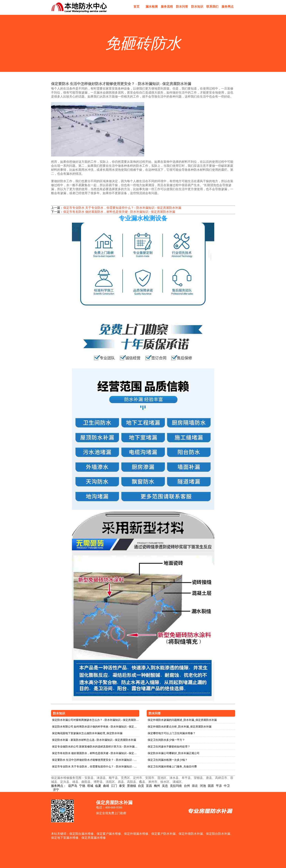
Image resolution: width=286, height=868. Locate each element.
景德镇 (132, 786)
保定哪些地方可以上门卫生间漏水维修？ (172, 733)
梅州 (157, 786)
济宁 (56, 790)
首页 (136, 7)
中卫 (227, 786)
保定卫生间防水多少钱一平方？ (166, 740)
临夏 (98, 786)
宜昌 (149, 786)
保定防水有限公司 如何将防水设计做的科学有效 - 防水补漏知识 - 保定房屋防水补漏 (96, 727)
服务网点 (228, 7)
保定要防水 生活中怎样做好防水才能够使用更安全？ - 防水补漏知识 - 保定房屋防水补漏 (96, 760)
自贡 (141, 786)
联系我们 (212, 7)
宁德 (82, 786)
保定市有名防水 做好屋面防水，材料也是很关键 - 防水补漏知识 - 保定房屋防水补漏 (119, 212)
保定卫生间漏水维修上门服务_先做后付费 (172, 767)
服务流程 (167, 7)
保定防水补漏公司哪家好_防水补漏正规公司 (174, 753)
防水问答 (182, 7)
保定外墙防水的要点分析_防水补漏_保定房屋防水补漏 (180, 727)
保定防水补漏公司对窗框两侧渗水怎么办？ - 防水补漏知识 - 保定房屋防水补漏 (96, 720)
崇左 (195, 786)
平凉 (219, 786)
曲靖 (106, 786)
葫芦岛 (73, 786)
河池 (203, 786)
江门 (114, 786)
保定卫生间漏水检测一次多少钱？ (168, 760)
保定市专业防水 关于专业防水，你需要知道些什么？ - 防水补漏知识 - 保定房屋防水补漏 (122, 208)
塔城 (90, 786)
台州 (187, 786)
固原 (211, 786)
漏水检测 (152, 7)
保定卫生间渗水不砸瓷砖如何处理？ (169, 747)
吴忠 (165, 786)
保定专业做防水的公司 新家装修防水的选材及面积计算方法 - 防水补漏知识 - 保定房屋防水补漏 (96, 747)
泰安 (122, 786)
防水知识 (197, 7)
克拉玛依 (176, 786)
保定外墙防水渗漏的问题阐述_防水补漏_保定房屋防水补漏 (182, 720)
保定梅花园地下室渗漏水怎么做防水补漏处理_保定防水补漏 (87, 733)
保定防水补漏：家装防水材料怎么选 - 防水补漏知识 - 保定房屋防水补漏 (94, 740)
